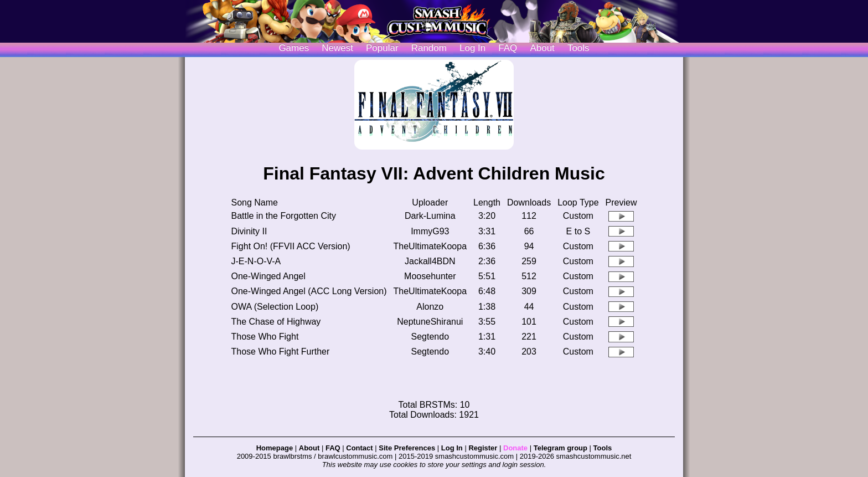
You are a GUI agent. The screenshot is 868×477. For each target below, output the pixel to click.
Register (483, 448)
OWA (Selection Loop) (275, 307)
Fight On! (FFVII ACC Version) (291, 246)
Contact (359, 448)
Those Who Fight (265, 337)
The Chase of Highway (276, 322)
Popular (382, 48)
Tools (578, 48)
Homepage (275, 448)
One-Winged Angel (268, 276)
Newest (337, 48)
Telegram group (560, 448)
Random (429, 48)
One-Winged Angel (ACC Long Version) (309, 291)
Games (294, 48)
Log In (452, 448)
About (542, 48)
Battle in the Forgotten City (284, 216)
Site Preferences (407, 448)
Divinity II (249, 231)
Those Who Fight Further (281, 352)
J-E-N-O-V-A (256, 261)
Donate (515, 448)
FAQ (508, 48)
